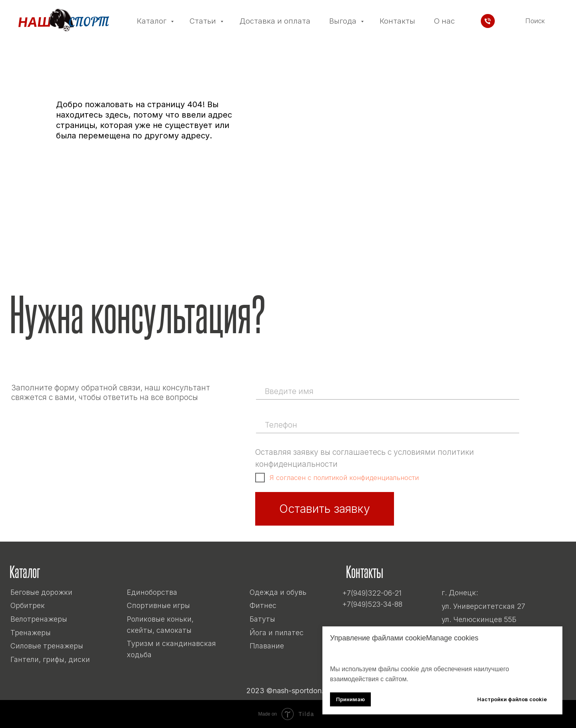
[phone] (387, 425)
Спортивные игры (158, 605)
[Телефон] (488, 21)
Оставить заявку (325, 509)
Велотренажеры (39, 619)
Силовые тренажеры (47, 646)
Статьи (204, 21)
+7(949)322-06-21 (372, 593)
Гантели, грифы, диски (50, 659)
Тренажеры (31, 633)
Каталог (153, 21)
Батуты (262, 619)
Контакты (397, 21)
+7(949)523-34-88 (372, 604)
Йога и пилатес (277, 633)
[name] (387, 391)
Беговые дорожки (41, 592)
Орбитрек (28, 605)
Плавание (267, 646)
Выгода (344, 21)
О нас (444, 21)
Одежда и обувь (278, 592)
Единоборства (152, 592)
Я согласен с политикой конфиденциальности (344, 478)
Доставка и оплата (275, 21)
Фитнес (263, 605)
